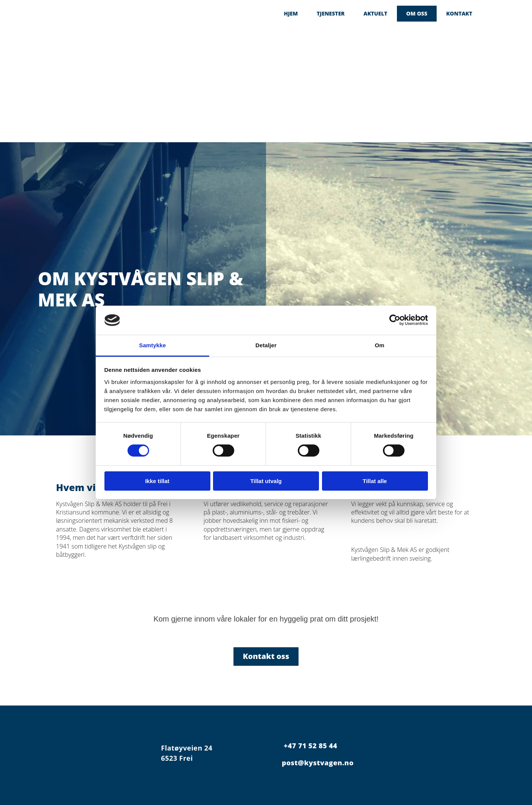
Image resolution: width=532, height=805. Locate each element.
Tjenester (331, 13)
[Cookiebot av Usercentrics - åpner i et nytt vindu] (395, 320)
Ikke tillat (157, 481)
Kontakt (459, 13)
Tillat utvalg (266, 481)
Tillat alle (375, 481)
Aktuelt (376, 13)
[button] (266, 657)
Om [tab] (379, 345)
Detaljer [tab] (266, 345)
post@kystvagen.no (318, 763)
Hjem (291, 13)
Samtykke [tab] (153, 345)
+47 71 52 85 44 (310, 746)
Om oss (417, 13)
